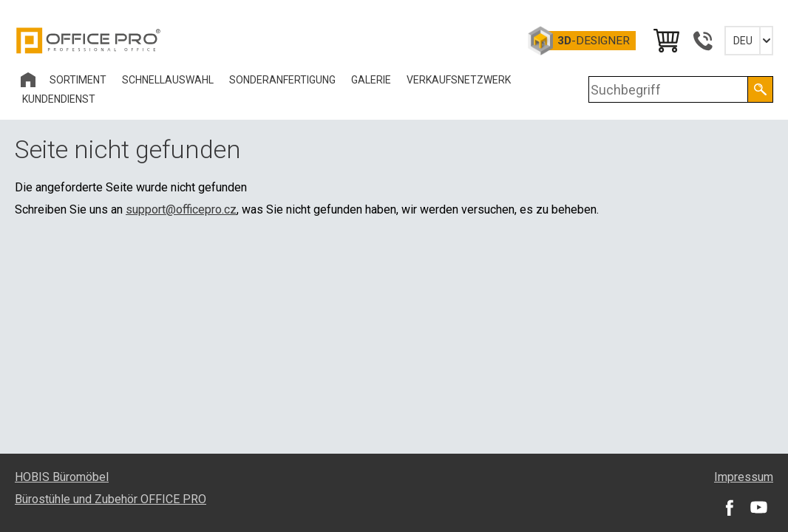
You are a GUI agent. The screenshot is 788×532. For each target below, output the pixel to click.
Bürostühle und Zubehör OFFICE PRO (111, 499)
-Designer (594, 41)
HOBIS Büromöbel (62, 477)
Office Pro (89, 41)
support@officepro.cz (181, 209)
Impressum (744, 477)
